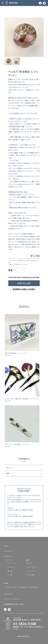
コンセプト (8, 551)
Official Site (11, 587)
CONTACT (8, 594)
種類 (8, 478)
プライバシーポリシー (12, 599)
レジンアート (32, 571)
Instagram (23, 587)
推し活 (10, 571)
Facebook (34, 587)
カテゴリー (10, 472)
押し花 (29, 563)
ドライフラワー (32, 567)
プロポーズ (12, 567)
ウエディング (12, 563)
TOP (6, 546)
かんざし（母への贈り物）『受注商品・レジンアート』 (22, 403)
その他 (10, 575)
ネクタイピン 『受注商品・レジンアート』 (18, 449)
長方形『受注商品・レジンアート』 (16, 357)
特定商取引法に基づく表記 (14, 604)
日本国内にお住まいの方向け (24, 289)
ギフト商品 (31, 575)
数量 (11, 270)
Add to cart (24, 283)
